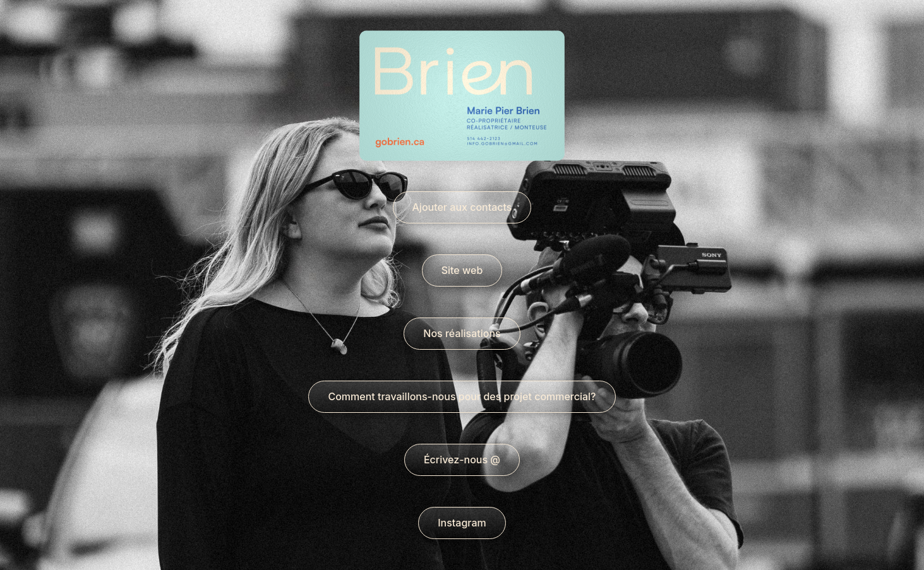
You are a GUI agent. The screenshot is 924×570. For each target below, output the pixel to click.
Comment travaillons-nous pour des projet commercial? (462, 396)
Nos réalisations (462, 333)
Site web (462, 270)
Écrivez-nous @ (462, 460)
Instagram (462, 523)
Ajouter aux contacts (462, 207)
